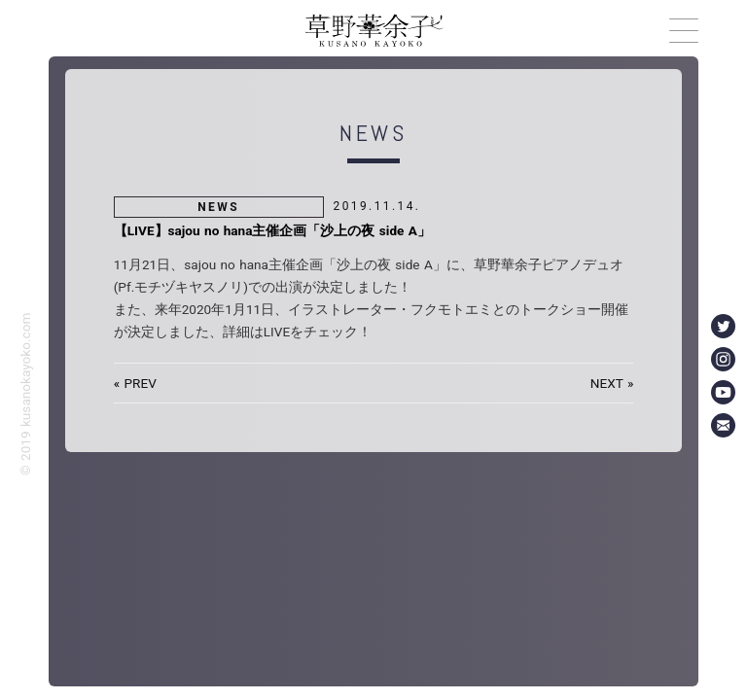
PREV (140, 383)
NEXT (607, 383)
